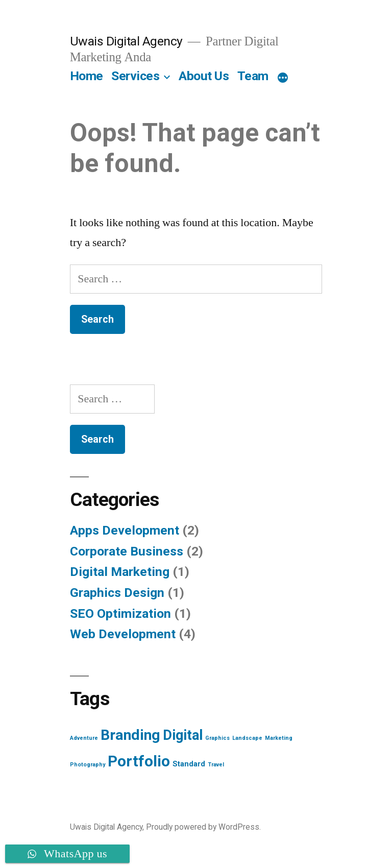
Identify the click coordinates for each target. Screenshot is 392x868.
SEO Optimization (120, 613)
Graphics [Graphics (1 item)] (217, 738)
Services (135, 76)
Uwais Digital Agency (126, 41)
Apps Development (125, 530)
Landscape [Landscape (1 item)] (247, 738)
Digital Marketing (120, 572)
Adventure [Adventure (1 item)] (84, 738)
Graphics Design (117, 593)
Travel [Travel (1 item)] (216, 765)
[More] (283, 78)
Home (87, 76)
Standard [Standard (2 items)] (189, 764)
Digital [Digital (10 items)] (183, 735)
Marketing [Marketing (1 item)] (279, 738)
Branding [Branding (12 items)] (130, 735)
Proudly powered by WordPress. (203, 827)
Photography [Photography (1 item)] (88, 765)
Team (253, 76)
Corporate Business (127, 551)
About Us (204, 76)
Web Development (123, 634)
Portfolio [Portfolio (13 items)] (139, 761)
